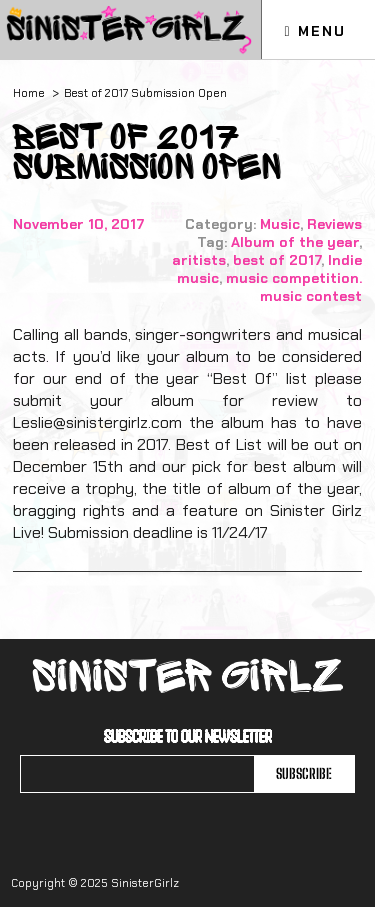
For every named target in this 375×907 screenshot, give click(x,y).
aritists (199, 260)
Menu (314, 31)
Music (280, 224)
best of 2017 (277, 260)
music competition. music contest (294, 287)
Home (29, 93)
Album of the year (295, 242)
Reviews (334, 224)
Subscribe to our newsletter (188, 736)
